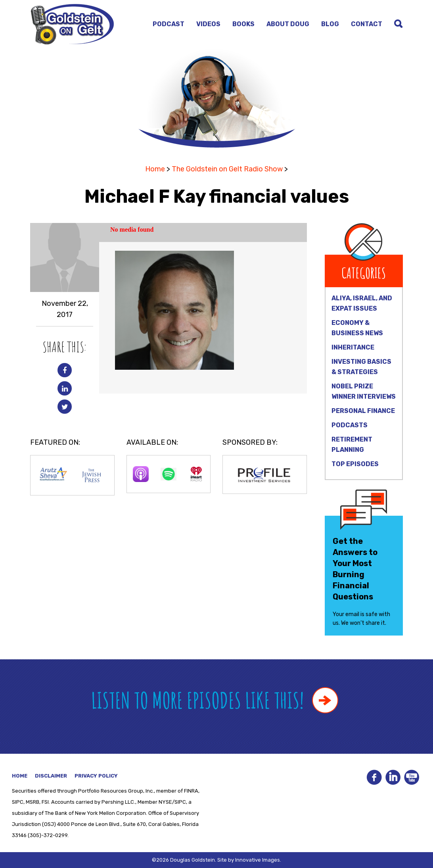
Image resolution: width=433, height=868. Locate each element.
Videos (208, 24)
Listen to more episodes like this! (215, 700)
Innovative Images (258, 860)
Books (243, 24)
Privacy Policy (96, 776)
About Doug (288, 24)
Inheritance (353, 347)
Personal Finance (363, 411)
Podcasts (350, 425)
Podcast (169, 24)
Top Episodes (355, 464)
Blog (330, 24)
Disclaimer (51, 776)
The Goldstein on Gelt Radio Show (227, 169)
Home (155, 169)
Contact (367, 24)
